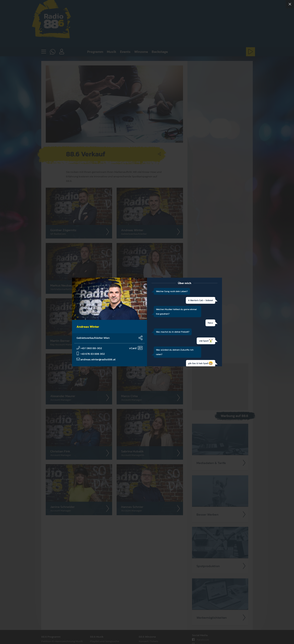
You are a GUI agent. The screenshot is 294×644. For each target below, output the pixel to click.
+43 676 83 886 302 (91, 354)
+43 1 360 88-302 (89, 348)
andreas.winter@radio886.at (96, 359)
